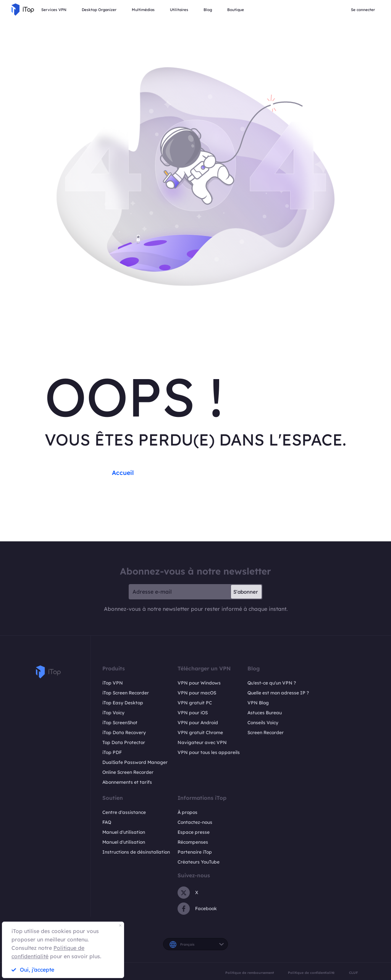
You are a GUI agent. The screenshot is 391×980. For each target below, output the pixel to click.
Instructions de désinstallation (136, 852)
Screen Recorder (266, 732)
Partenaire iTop (195, 852)
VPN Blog (258, 703)
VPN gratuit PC (195, 703)
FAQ (107, 822)
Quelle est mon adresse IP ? (278, 693)
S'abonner (246, 592)
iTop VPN (113, 683)
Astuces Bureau (265, 713)
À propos (187, 812)
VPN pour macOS (197, 693)
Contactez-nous (195, 822)
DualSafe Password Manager (135, 762)
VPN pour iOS (193, 713)
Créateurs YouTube (199, 862)
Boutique (236, 10)
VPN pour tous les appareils (209, 752)
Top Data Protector (124, 742)
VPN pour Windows (199, 683)
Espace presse (194, 832)
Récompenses (193, 842)
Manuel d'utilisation (124, 832)
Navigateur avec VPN (202, 742)
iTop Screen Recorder (126, 693)
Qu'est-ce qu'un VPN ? (272, 683)
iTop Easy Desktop (123, 703)
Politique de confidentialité (311, 973)
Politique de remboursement (250, 973)
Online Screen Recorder (128, 772)
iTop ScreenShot (120, 722)
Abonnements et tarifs (127, 782)
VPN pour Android (198, 722)
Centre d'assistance (124, 812)
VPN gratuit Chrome (200, 732)
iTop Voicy (113, 713)
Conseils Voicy (263, 722)
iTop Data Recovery (124, 732)
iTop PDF (112, 752)
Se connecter (363, 10)
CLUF (353, 973)
